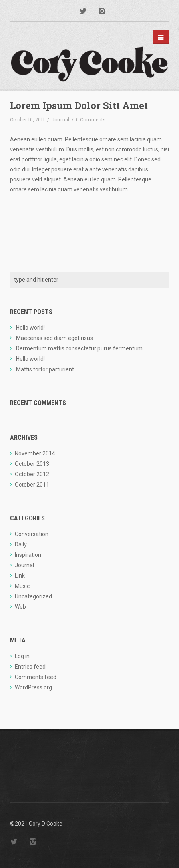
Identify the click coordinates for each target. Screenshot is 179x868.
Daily (21, 544)
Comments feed (36, 677)
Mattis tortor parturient (45, 369)
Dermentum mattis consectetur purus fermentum (79, 348)
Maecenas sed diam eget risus (54, 338)
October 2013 (32, 464)
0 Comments (91, 119)
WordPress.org (33, 687)
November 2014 (35, 453)
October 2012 (32, 474)
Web (20, 607)
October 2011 (32, 485)
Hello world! (30, 328)
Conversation (32, 534)
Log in (22, 656)
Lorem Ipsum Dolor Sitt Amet (79, 105)
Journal (60, 119)
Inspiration (28, 555)
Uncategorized (33, 596)
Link (20, 576)
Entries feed (30, 667)
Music (22, 586)
